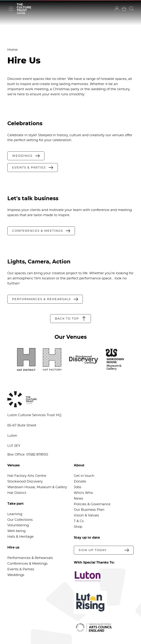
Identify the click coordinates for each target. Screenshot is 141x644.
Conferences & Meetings (27, 564)
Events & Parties (21, 569)
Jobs (78, 487)
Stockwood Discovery (25, 482)
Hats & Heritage (20, 537)
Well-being (16, 531)
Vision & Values (86, 515)
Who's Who (83, 493)
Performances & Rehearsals (30, 558)
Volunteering (18, 525)
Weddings (16, 575)
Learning (15, 514)
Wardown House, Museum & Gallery (37, 487)
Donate (80, 482)
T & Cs (79, 521)
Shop (78, 527)
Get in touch (84, 476)
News (78, 499)
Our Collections (20, 520)
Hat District (17, 493)
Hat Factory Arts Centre (27, 476)
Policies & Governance (92, 504)
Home (12, 50)
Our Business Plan (89, 510)
